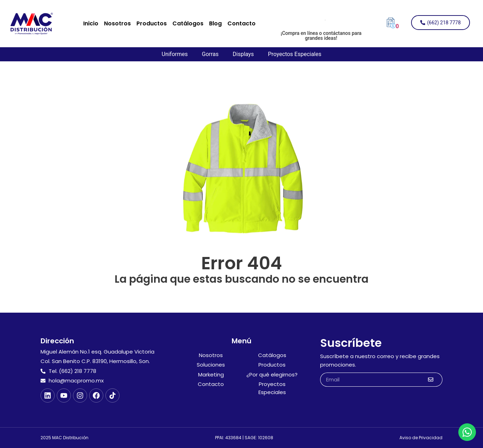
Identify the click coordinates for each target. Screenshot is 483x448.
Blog (215, 23)
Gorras (210, 54)
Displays (243, 54)
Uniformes (175, 54)
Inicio (91, 23)
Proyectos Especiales (295, 54)
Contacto (242, 23)
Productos (152, 23)
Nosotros (117, 23)
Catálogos (188, 23)
